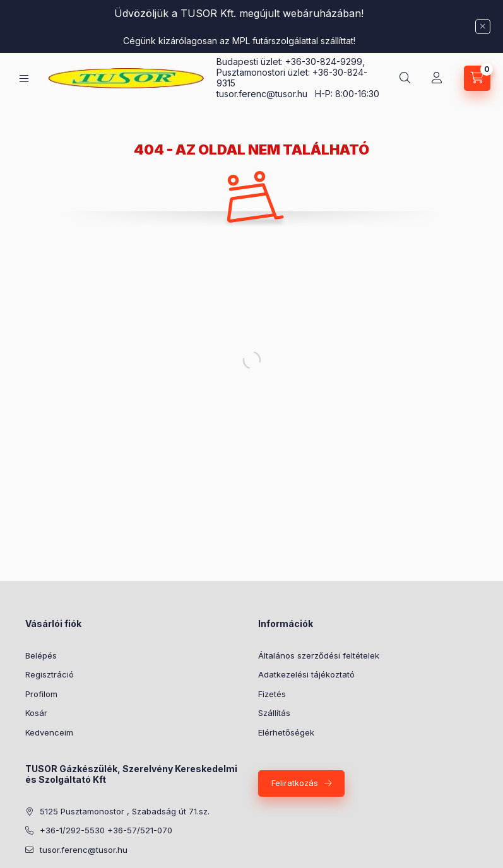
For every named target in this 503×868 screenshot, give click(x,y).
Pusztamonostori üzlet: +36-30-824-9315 (292, 78)
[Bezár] (483, 26)
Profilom (41, 694)
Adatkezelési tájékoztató (306, 674)
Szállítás (274, 713)
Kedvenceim (49, 732)
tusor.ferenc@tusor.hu (266, 94)
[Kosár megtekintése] (477, 78)
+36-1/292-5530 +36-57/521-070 (106, 830)
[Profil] (437, 78)
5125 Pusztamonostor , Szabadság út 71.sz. (125, 811)
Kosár (36, 713)
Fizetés (272, 694)
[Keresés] (405, 78)
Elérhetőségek (286, 732)
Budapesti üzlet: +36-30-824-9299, (292, 62)
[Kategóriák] (24, 79)
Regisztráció (50, 674)
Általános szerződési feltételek (319, 655)
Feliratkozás (295, 783)
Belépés (41, 655)
